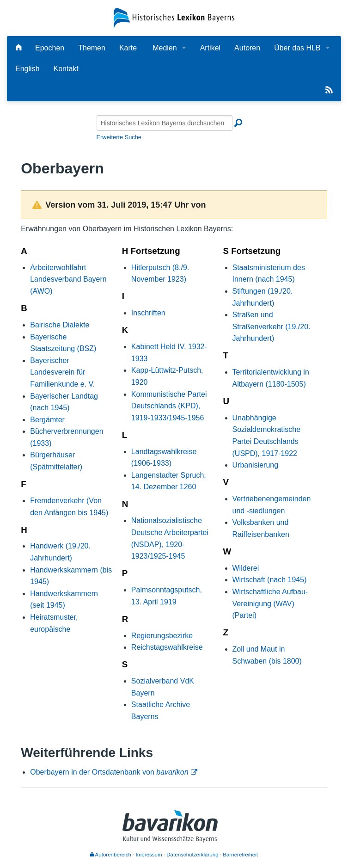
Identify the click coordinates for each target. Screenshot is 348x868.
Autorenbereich (111, 855)
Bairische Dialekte (60, 325)
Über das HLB (297, 48)
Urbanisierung (256, 465)
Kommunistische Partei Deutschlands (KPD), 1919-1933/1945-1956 (169, 406)
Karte (128, 48)
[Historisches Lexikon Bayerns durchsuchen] (165, 123)
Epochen (50, 48)
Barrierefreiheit (240, 855)
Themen (92, 48)
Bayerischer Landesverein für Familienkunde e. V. (62, 372)
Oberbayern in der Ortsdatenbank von (109, 772)
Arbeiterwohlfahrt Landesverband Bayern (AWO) (68, 279)
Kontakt (66, 69)
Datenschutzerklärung (192, 855)
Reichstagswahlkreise (167, 647)
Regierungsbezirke (162, 636)
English (27, 69)
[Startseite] (174, 17)
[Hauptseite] (18, 48)
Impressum (149, 855)
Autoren (247, 48)
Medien (165, 48)
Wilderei (246, 568)
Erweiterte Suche (119, 137)
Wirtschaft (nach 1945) (270, 580)
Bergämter (47, 420)
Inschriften (148, 313)
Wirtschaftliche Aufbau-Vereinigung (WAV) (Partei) (270, 603)
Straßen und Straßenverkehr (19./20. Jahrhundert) (272, 326)
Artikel (210, 48)
